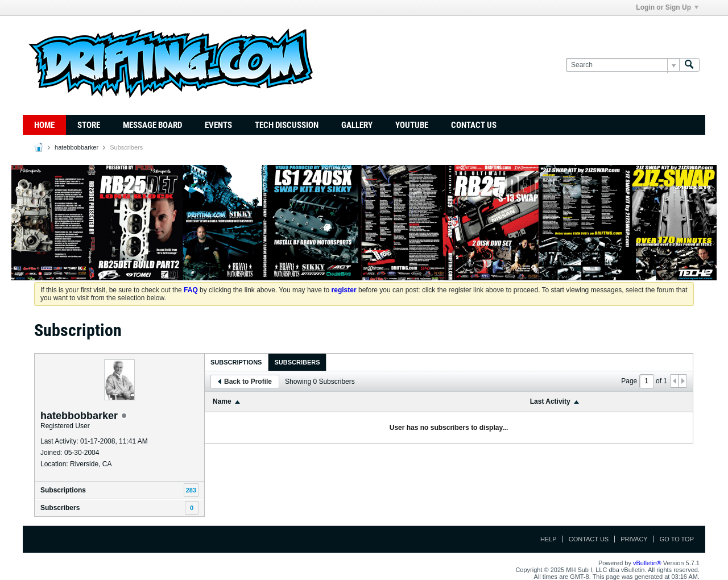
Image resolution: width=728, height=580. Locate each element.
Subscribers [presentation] (297, 362)
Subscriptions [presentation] (236, 362)
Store (89, 125)
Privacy (634, 539)
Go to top (677, 539)
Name (222, 401)
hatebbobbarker (76, 147)
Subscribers (60, 508)
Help (549, 539)
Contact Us (474, 125)
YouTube (412, 125)
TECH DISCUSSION (287, 125)
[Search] (622, 65)
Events (218, 125)
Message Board (152, 125)
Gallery (357, 125)
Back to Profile (245, 382)
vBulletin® (647, 563)
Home (44, 125)
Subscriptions (63, 490)
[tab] (236, 362)
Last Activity (550, 401)
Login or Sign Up (667, 7)
